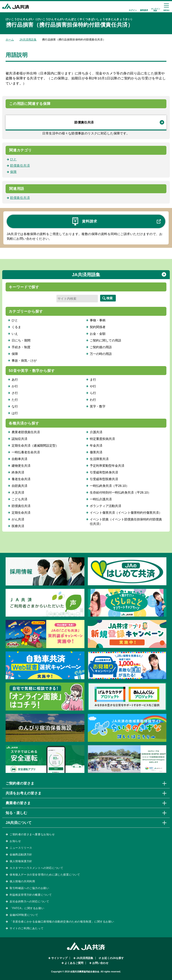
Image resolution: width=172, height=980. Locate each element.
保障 (13, 172)
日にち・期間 (21, 340)
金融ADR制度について (24, 915)
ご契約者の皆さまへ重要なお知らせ (32, 834)
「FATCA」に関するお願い (27, 908)
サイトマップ (59, 958)
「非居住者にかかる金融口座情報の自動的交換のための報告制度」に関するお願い (62, 922)
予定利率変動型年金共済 (107, 466)
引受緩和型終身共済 (104, 472)
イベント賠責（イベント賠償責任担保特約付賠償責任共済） (126, 522)
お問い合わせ (100, 963)
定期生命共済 (21, 513)
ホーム (10, 40)
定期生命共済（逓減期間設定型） (35, 445)
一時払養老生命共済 (26, 452)
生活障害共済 (99, 459)
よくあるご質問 (74, 963)
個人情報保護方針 (21, 861)
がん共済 (18, 519)
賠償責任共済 (84, 122)
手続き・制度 (21, 347)
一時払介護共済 (101, 499)
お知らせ (15, 841)
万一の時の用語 (101, 354)
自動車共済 (19, 459)
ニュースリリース (21, 848)
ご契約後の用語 (101, 347)
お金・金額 (98, 334)
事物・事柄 (98, 320)
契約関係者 (98, 327)
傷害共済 (96, 452)
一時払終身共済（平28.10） (109, 486)
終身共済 (18, 472)
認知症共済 (19, 439)
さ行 (15, 393)
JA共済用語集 (28, 40)
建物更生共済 (21, 466)
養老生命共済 (21, 479)
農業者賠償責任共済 (26, 432)
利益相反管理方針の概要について (31, 895)
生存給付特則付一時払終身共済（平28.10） (120, 492)
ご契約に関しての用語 (105, 340)
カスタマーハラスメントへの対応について (36, 868)
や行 (93, 386)
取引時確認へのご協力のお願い (29, 888)
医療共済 (18, 526)
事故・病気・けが (24, 361)
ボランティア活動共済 (105, 506)
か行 (15, 386)
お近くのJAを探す (113, 958)
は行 (15, 413)
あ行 (15, 380)
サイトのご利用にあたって (27, 928)
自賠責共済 (19, 486)
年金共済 (96, 445)
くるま (16, 327)
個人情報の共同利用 (22, 881)
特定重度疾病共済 (102, 439)
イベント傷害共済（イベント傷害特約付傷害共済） (126, 513)
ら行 (93, 393)
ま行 (93, 380)
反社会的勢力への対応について (29, 902)
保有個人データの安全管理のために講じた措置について (45, 875)
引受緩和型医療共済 (104, 479)
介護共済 (96, 432)
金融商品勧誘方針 (21, 855)
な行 (15, 406)
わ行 (93, 400)
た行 (15, 400)
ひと (13, 159)
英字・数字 (98, 406)
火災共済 (18, 492)
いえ (15, 334)
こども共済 (19, 499)
